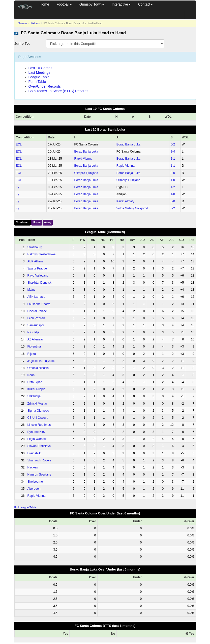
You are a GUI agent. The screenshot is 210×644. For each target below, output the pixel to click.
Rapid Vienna (83, 159)
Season (23, 23)
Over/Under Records (45, 86)
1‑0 (173, 180)
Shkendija (34, 396)
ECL (19, 144)
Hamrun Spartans (39, 475)
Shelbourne (35, 482)
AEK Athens (35, 261)
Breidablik (34, 453)
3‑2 (173, 208)
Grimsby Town (92, 4)
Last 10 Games (40, 68)
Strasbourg (35, 247)
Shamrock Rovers (39, 460)
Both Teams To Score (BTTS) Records (58, 91)
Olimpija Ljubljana (86, 173)
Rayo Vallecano (38, 276)
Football (64, 4)
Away (48, 222)
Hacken (32, 467)
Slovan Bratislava (39, 446)
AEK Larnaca (36, 297)
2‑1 (173, 159)
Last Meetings (39, 72)
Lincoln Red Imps (39, 425)
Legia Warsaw (37, 439)
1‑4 (173, 152)
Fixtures (35, 23)
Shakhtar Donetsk (39, 283)
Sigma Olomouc (38, 411)
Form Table (37, 82)
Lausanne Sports (39, 304)
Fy (18, 187)
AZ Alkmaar (35, 339)
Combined (23, 222)
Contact (145, 4)
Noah (31, 375)
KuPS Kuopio (36, 389)
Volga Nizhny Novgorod (132, 208)
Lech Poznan (36, 318)
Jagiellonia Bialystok (41, 361)
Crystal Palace (37, 311)
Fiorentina (34, 346)
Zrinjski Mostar (37, 404)
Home (44, 4)
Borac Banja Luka (128, 144)
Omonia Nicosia (38, 368)
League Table (39, 77)
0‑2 (173, 144)
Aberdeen (34, 489)
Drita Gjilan (35, 382)
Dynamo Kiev (36, 432)
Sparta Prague (37, 268)
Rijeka (31, 354)
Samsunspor (36, 325)
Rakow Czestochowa (41, 254)
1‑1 (173, 166)
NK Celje (33, 332)
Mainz (31, 290)
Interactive (121, 4)
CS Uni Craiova (38, 418)
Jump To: (22, 43)
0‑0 (173, 173)
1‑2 (173, 187)
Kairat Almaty (125, 201)
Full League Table (25, 507)
